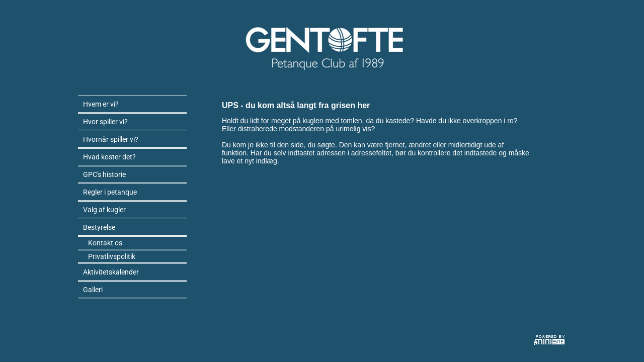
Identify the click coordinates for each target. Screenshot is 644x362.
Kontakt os (105, 243)
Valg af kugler (104, 210)
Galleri (93, 290)
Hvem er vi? (101, 104)
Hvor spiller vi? (105, 122)
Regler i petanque (110, 192)
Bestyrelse (99, 227)
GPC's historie (104, 174)
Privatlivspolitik (112, 256)
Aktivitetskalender (111, 272)
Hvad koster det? (109, 157)
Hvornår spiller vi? (111, 139)
